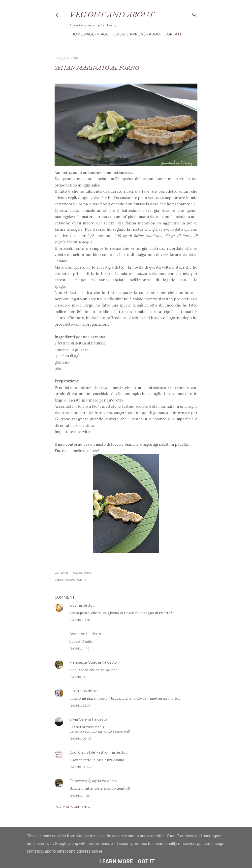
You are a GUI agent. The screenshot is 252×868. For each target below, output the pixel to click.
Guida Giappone (128, 34)
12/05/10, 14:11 (79, 677)
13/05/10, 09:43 (80, 738)
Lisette (76, 691)
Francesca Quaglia (85, 662)
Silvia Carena (80, 719)
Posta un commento (72, 807)
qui (187, 229)
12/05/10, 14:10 (79, 648)
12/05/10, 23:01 (80, 705)
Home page (81, 34)
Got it (146, 861)
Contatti (172, 34)
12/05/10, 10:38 (80, 620)
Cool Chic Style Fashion (90, 752)
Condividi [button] (61, 573)
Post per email (82, 573)
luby (73, 605)
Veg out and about (112, 14)
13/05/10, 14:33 (80, 795)
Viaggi (102, 34)
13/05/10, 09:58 (80, 767)
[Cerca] (194, 14)
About (154, 34)
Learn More (116, 861)
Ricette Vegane (76, 579)
